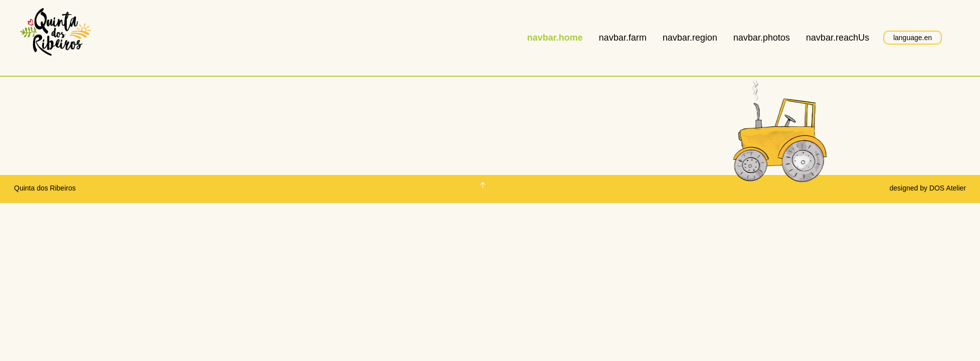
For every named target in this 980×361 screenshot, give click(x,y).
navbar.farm (623, 38)
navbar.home (555, 38)
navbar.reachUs (838, 38)
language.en (913, 38)
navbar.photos (762, 38)
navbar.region (690, 38)
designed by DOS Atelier (928, 188)
